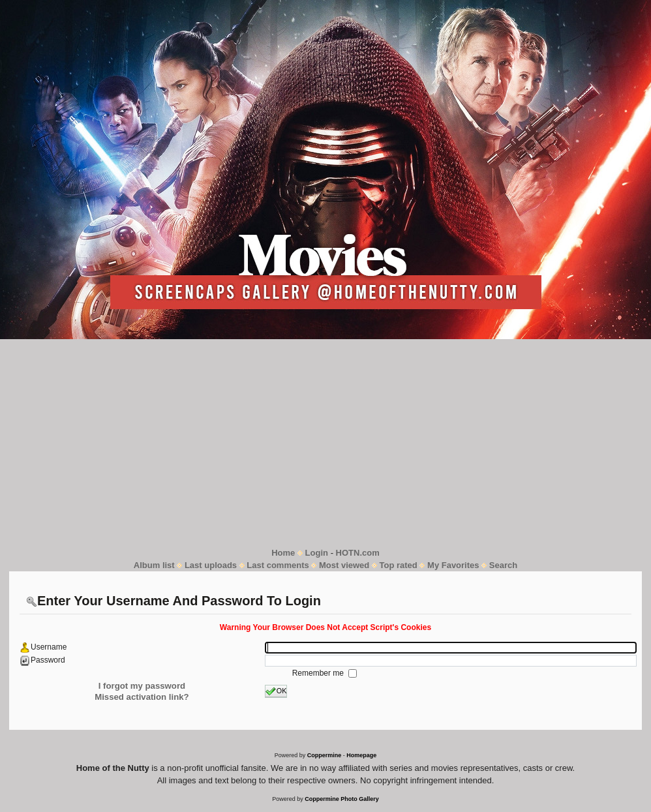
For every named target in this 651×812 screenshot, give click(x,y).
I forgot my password (142, 686)
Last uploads (211, 565)
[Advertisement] (325, 443)
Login (317, 553)
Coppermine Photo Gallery (342, 799)
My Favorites (453, 565)
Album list (154, 565)
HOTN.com (358, 553)
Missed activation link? (142, 697)
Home (283, 553)
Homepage (361, 755)
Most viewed (344, 565)
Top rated (399, 565)
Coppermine (325, 755)
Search (503, 565)
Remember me (319, 673)
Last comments (278, 565)
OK (276, 691)
